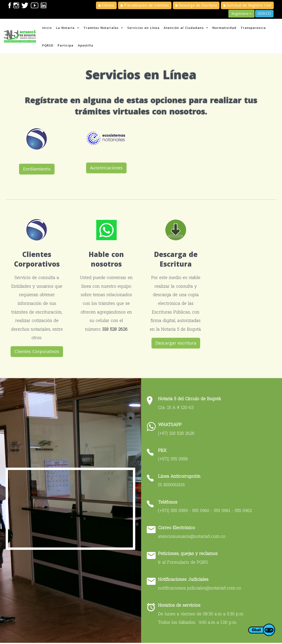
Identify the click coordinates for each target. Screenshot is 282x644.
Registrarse (241, 14)
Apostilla (87, 47)
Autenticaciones (107, 170)
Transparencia (256, 28)
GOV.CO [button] (264, 14)
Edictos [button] (106, 5)
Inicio (48, 28)
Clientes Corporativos (38, 353)
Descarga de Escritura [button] (196, 5)
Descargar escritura (175, 345)
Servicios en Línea (145, 28)
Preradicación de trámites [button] (145, 5)
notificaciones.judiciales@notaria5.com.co (201, 589)
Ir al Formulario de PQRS (184, 563)
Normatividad (227, 28)
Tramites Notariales (105, 28)
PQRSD (48, 47)
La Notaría (69, 28)
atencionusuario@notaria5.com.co (193, 538)
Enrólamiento (38, 171)
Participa (67, 47)
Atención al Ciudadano (188, 28)
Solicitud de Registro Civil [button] (247, 5)
